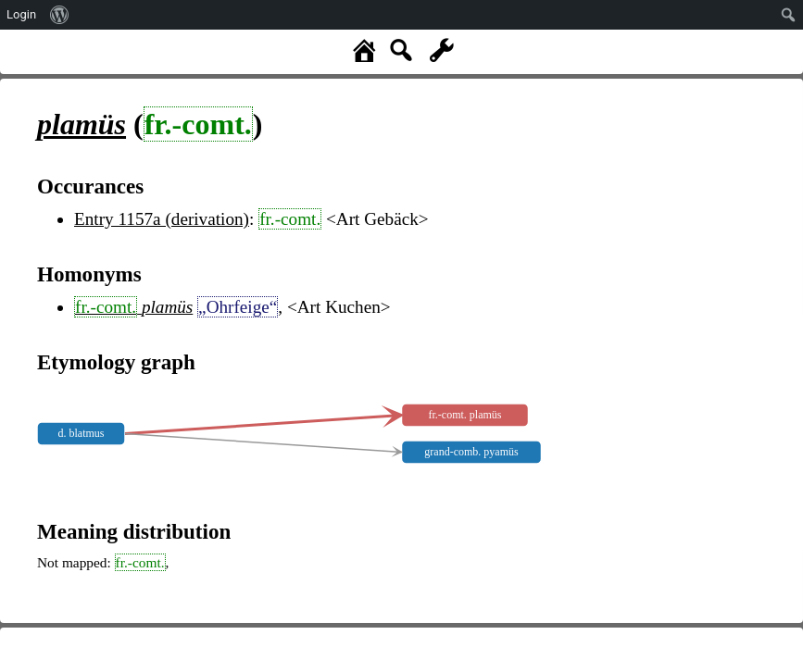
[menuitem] (60, 15)
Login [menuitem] (21, 14)
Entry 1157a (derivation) (162, 219)
